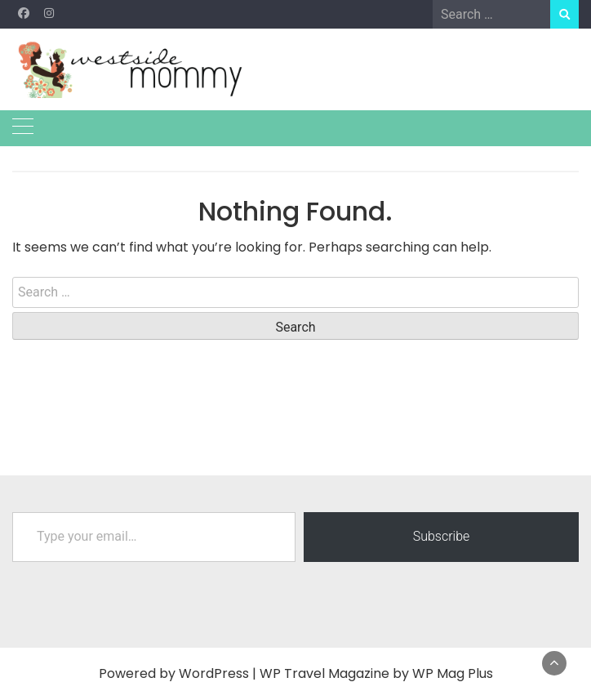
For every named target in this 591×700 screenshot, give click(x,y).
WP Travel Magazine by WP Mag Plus (376, 673)
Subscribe (442, 536)
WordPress (214, 673)
